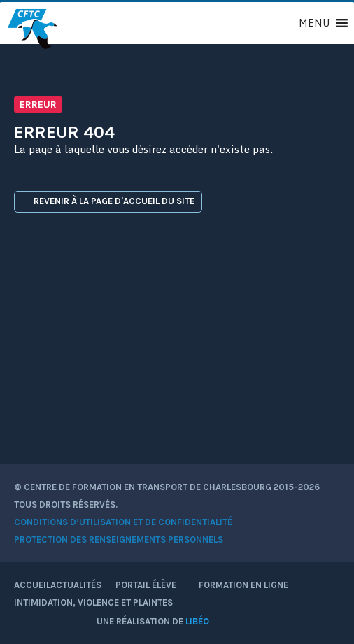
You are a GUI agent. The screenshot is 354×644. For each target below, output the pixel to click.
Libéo (197, 621)
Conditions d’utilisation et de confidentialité (123, 522)
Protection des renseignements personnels (119, 539)
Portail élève (150, 585)
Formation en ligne (243, 585)
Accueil (32, 585)
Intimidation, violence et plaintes (93, 602)
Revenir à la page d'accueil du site (108, 201)
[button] (314, 23)
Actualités (76, 585)
